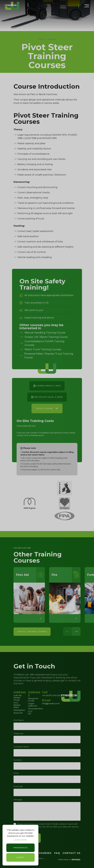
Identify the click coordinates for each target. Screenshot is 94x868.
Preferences (21, 848)
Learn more (20, 840)
